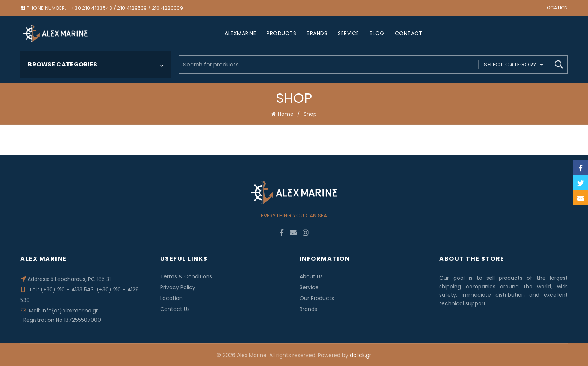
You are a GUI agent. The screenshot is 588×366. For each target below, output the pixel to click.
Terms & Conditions (186, 276)
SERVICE (349, 33)
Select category (510, 64)
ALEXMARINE (240, 33)
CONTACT (409, 33)
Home (286, 114)
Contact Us (175, 308)
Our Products (317, 297)
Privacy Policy (178, 286)
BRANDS (317, 33)
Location (556, 8)
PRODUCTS (281, 33)
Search (558, 64)
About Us (311, 276)
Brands (308, 308)
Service (309, 286)
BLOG (377, 33)
